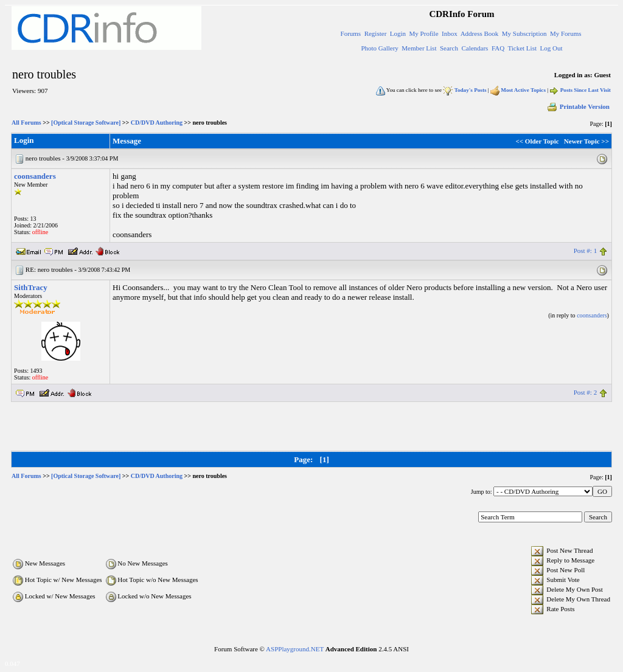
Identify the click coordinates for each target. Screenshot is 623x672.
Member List (419, 48)
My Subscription (524, 33)
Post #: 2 (586, 392)
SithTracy (31, 287)
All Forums (26, 123)
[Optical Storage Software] (86, 123)
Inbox (450, 33)
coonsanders (35, 176)
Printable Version (578, 106)
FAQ (498, 48)
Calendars (475, 48)
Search (449, 48)
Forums (351, 33)
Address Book (480, 33)
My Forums (566, 33)
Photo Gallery (379, 48)
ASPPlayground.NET (295, 649)
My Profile (424, 33)
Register (376, 33)
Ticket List (522, 48)
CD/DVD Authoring (157, 123)
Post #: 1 (586, 251)
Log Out (551, 48)
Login (398, 33)
